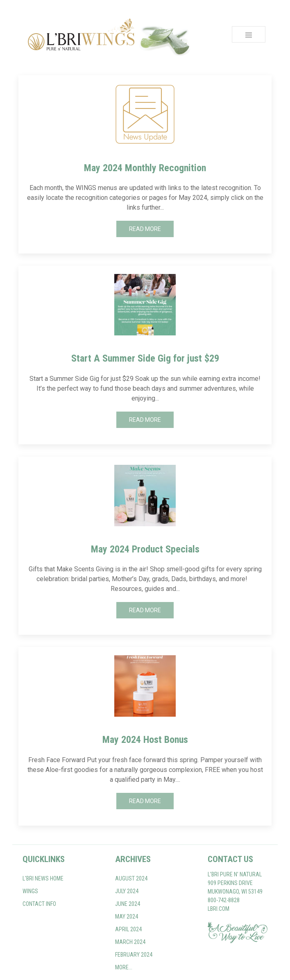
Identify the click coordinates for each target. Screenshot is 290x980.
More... (124, 967)
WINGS (30, 891)
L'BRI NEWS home (43, 878)
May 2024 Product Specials (145, 549)
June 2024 (128, 904)
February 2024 (134, 955)
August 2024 (131, 878)
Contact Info (39, 904)
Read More (145, 229)
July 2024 (127, 891)
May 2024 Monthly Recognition (145, 168)
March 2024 (130, 942)
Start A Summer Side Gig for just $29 (145, 358)
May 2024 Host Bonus (145, 740)
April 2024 (128, 929)
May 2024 (127, 917)
